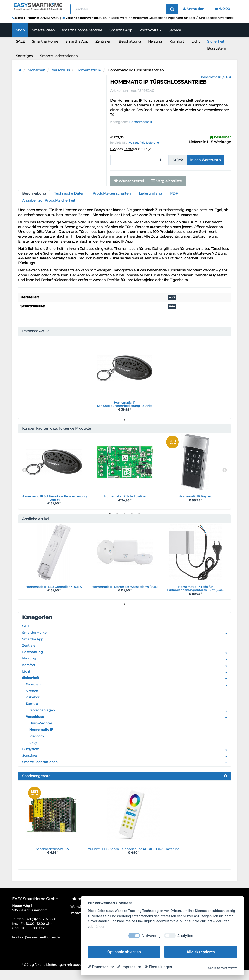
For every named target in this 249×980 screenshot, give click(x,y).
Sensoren (128, 691)
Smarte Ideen (43, 30)
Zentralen (103, 41)
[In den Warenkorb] (205, 160)
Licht (196, 41)
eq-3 (172, 298)
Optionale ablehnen (124, 952)
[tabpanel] (125, 377)
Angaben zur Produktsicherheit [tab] (49, 200)
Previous (24, 472)
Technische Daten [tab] (69, 193)
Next (225, 472)
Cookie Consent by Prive (223, 968)
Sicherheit (216, 41)
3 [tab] (124, 516)
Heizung (155, 41)
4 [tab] (132, 516)
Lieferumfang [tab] (150, 193)
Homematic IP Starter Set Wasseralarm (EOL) (125, 591)
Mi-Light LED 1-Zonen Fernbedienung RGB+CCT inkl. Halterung (141, 859)
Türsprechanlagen (128, 718)
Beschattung (130, 41)
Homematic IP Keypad (196, 498)
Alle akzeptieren (201, 952)
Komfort (177, 41)
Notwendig (151, 936)
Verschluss (128, 724)
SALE (20, 41)
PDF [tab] (174, 193)
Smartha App (121, 30)
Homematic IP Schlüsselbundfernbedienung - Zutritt (125, 404)
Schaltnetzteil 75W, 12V (53, 859)
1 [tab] (124, 421)
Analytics (185, 936)
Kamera (32, 711)
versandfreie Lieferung (144, 143)
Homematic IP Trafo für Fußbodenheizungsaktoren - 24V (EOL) (196, 591)
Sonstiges (24, 56)
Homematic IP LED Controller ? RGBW (54, 589)
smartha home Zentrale (82, 30)
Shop (20, 30)
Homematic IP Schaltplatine (125, 498)
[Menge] (139, 160)
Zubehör (33, 704)
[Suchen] (119, 9)
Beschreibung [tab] (34, 193)
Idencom (37, 744)
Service (175, 30)
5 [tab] (139, 516)
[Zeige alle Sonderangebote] (225, 785)
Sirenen (32, 697)
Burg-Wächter (42, 731)
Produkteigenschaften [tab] (112, 193)
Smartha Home (45, 41)
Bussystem (217, 48)
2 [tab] (117, 516)
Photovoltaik (150, 30)
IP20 (172, 307)
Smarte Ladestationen (59, 56)
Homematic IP (141, 122)
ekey (33, 751)
